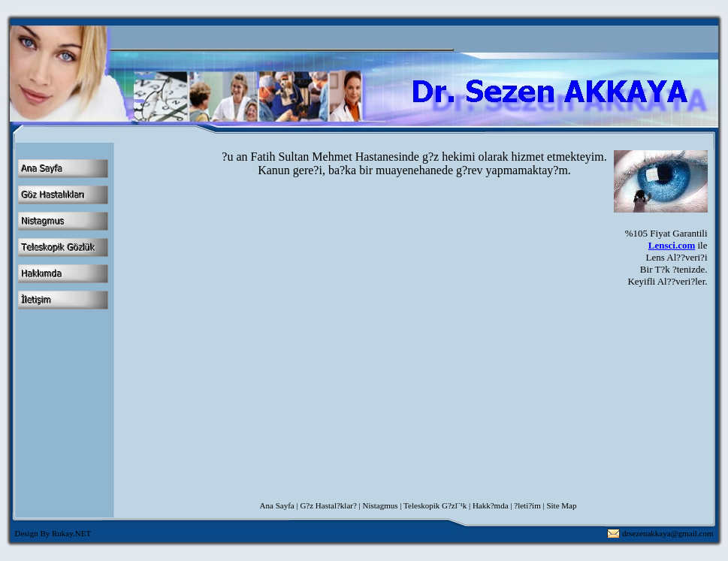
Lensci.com (672, 245)
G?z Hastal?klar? (328, 505)
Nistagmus (381, 505)
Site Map (561, 505)
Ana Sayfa (277, 505)
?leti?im (527, 505)
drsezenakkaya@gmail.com (668, 533)
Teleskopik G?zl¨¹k (435, 505)
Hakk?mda (491, 505)
